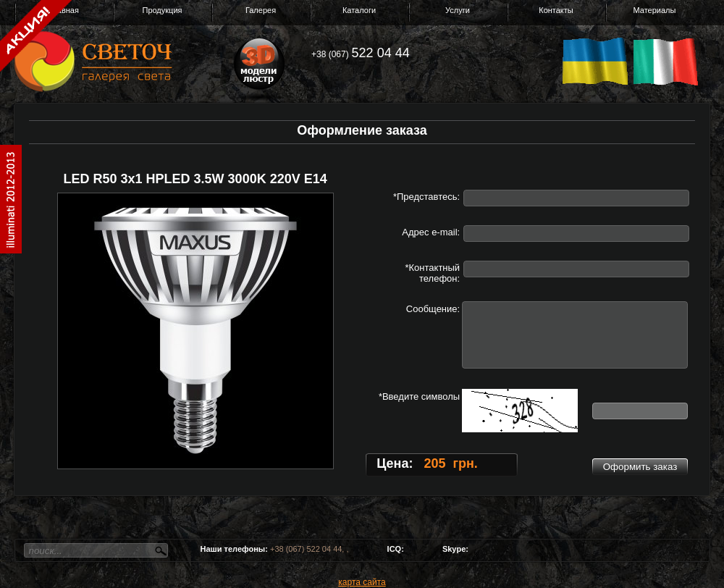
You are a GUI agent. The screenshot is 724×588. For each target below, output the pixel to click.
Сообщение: (433, 309)
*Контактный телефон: (432, 273)
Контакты (556, 10)
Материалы (655, 10)
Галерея (261, 10)
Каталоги (359, 10)
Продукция (162, 10)
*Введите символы (419, 396)
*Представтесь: (426, 197)
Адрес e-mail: (431, 232)
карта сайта (362, 582)
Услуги (458, 10)
